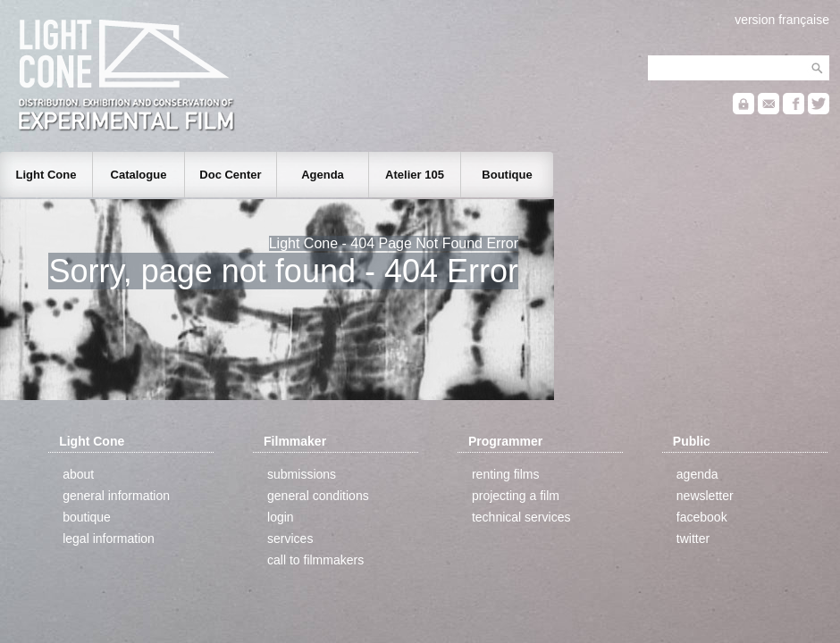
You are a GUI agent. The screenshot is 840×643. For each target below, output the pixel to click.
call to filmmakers (315, 560)
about (78, 474)
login (281, 517)
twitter (693, 539)
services (290, 539)
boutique (87, 517)
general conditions (318, 496)
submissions (302, 474)
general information (116, 496)
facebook (702, 517)
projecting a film (516, 496)
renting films (505, 474)
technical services (521, 517)
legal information (109, 539)
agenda (697, 474)
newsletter (705, 496)
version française (782, 20)
